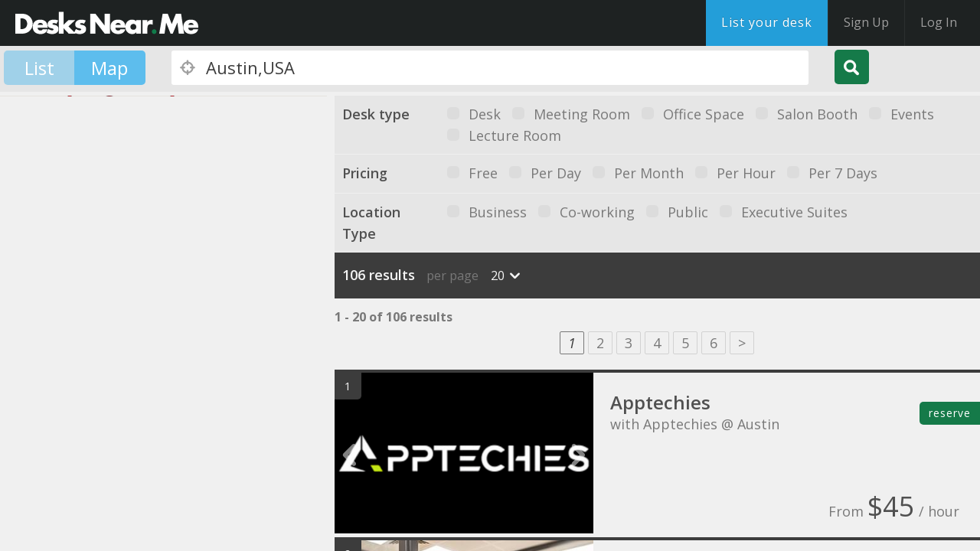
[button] (130, 303)
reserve (950, 413)
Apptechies (660, 402)
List (39, 68)
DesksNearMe (107, 23)
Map (109, 68)
